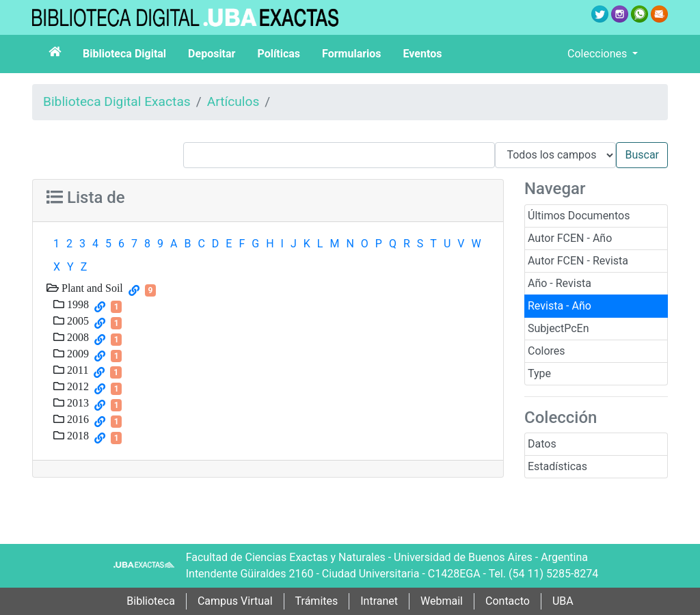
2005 (77, 320)
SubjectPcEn (558, 328)
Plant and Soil (91, 288)
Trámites (317, 601)
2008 (77, 337)
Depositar (212, 54)
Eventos (423, 54)
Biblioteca (151, 601)
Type (539, 373)
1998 (77, 304)
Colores (547, 351)
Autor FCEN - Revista (578, 261)
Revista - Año (560, 306)
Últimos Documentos (579, 216)
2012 (77, 386)
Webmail (442, 601)
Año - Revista (560, 283)
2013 (77, 402)
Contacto (508, 601)
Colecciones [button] (598, 54)
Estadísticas (557, 466)
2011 (76, 370)
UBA (563, 601)
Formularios (351, 54)
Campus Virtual (235, 601)
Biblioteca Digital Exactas (117, 101)
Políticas (279, 54)
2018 (77, 435)
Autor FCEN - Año (570, 238)
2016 (77, 419)
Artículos (233, 101)
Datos (542, 444)
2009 (77, 353)
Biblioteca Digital (124, 54)
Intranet (379, 601)
